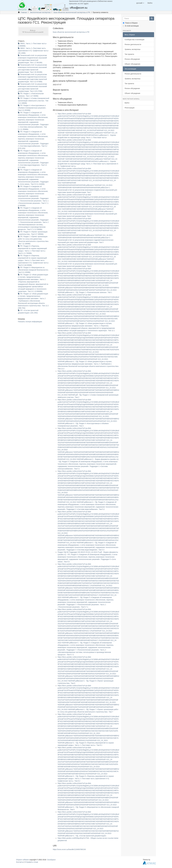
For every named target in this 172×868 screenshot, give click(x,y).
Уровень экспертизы (133, 49)
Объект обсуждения (132, 64)
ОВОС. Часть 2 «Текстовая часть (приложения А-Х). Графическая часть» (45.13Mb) (33, 51)
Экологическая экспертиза (40, 12)
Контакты (20, 862)
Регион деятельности (133, 44)
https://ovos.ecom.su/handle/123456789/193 (69, 849)
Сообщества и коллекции (135, 40)
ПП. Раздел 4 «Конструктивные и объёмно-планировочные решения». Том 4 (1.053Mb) (32, 108)
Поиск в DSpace (130, 23)
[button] (140, 3)
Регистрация (130, 108)
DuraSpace (51, 860)
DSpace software (23, 860)
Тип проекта (129, 54)
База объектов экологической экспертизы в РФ (72, 12)
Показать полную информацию (30, 322)
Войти (127, 103)
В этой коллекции (131, 26)
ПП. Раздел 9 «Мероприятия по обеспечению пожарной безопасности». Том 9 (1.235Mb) (33, 270)
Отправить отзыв (31, 862)
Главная (24, 12)
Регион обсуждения (132, 59)
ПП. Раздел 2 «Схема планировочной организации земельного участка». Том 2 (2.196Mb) (34, 101)
